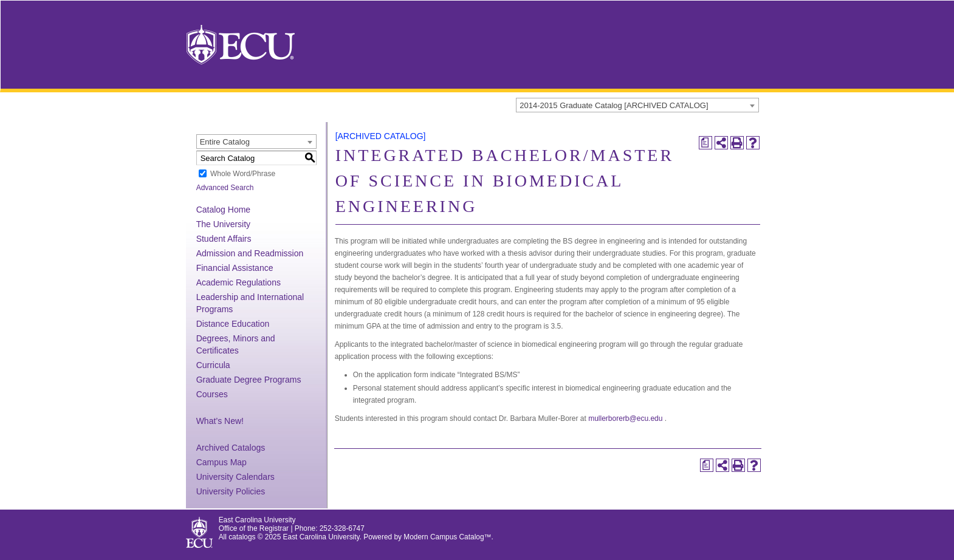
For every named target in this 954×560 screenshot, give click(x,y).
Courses (212, 394)
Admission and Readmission (250, 253)
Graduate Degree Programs (249, 380)
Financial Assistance (235, 268)
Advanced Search (225, 188)
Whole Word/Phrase (243, 174)
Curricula (213, 365)
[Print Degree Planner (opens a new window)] (705, 143)
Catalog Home (224, 210)
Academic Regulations (238, 282)
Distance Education (233, 324)
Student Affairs (224, 239)
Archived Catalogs (231, 448)
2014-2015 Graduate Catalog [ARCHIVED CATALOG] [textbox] (614, 105)
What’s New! (220, 421)
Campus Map (221, 462)
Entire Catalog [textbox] (225, 142)
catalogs (242, 537)
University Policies (231, 491)
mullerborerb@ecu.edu (625, 418)
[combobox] (637, 105)
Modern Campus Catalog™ (447, 537)
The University (223, 224)
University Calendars (235, 477)
